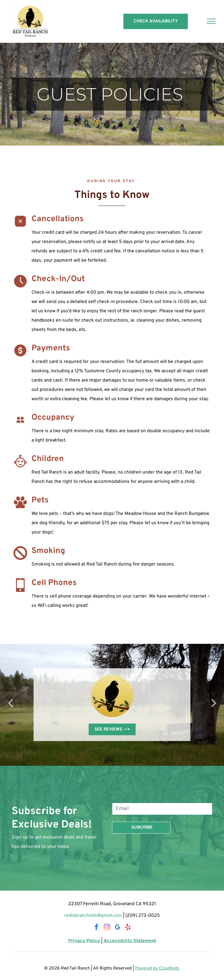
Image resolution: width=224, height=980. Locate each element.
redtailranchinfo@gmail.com (93, 916)
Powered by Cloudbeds (158, 969)
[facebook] (96, 928)
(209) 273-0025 (143, 916)
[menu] (211, 21)
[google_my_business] (117, 928)
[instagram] (107, 928)
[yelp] (128, 928)
